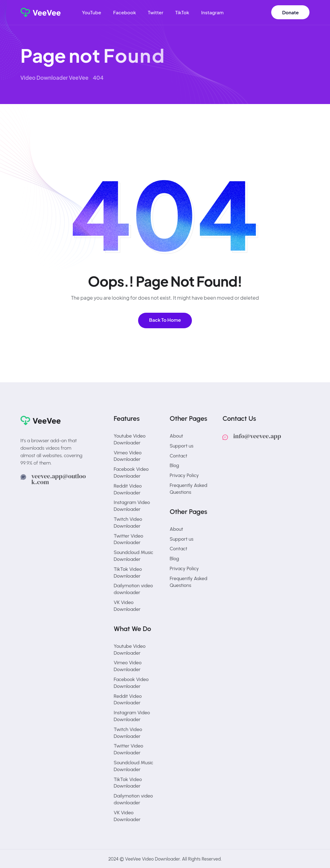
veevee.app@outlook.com (59, 479)
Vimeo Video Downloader (128, 456)
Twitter (156, 12)
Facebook (125, 12)
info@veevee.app (257, 436)
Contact (179, 456)
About (177, 436)
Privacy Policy (184, 475)
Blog (174, 465)
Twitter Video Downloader (129, 539)
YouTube (91, 12)
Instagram (212, 12)
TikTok (182, 12)
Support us (182, 446)
